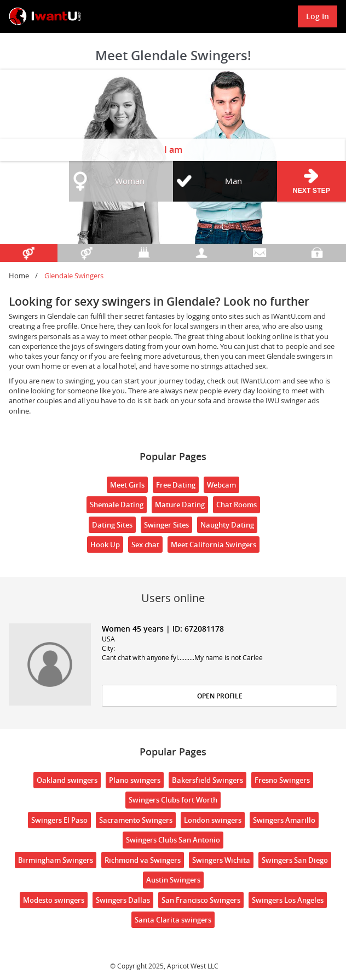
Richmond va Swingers (143, 860)
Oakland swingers (67, 780)
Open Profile (220, 696)
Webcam (221, 485)
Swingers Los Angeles (288, 900)
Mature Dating (180, 505)
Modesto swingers (54, 900)
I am (173, 150)
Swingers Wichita (221, 860)
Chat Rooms (237, 505)
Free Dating (176, 485)
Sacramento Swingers (136, 820)
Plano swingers (135, 780)
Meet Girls (127, 485)
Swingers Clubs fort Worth (173, 800)
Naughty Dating (227, 525)
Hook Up (105, 545)
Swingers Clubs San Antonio (173, 840)
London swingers (213, 820)
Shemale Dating (117, 505)
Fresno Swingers (282, 780)
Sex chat (145, 545)
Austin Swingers (173, 880)
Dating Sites (112, 525)
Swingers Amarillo (284, 820)
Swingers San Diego (295, 860)
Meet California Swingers (214, 545)
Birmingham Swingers (56, 860)
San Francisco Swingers (201, 900)
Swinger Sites (166, 525)
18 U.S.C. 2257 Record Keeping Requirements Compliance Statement (164, 956)
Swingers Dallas (123, 900)
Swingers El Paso (59, 820)
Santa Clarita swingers (173, 920)
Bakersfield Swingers (207, 780)
